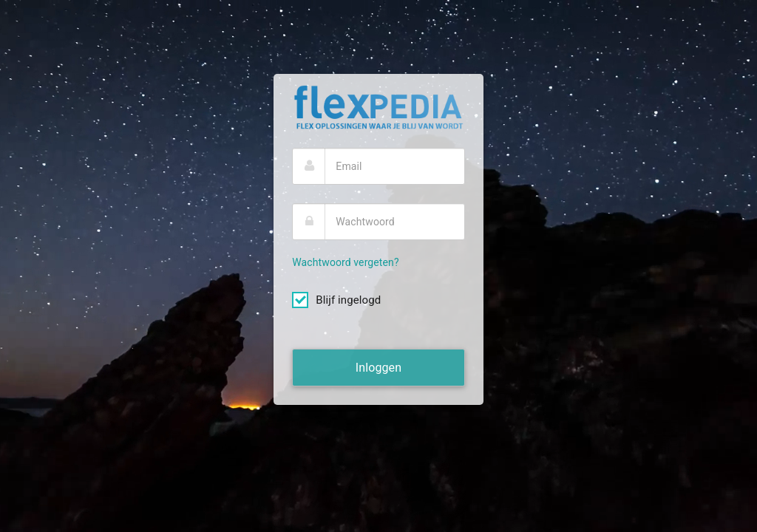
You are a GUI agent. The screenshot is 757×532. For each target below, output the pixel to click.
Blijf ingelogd (336, 301)
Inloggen (378, 368)
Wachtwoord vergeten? (345, 262)
